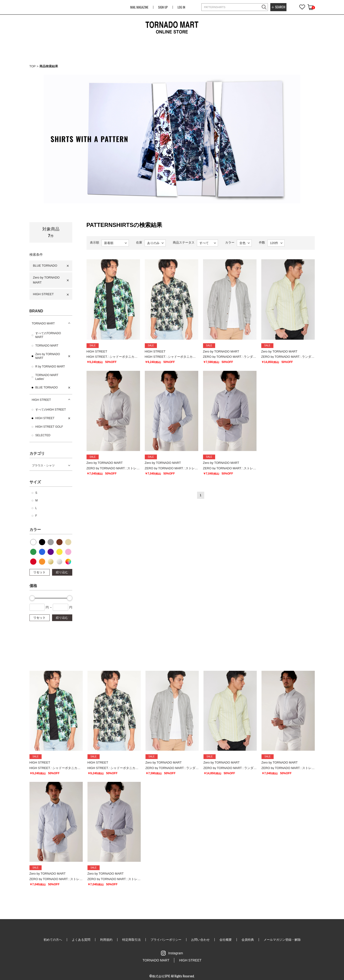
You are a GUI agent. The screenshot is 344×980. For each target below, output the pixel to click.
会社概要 (226, 940)
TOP (33, 66)
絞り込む (62, 572)
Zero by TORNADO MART (46, 280)
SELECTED (43, 435)
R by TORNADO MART (50, 367)
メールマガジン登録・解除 (282, 940)
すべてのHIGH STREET (51, 410)
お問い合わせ (200, 940)
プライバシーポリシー (166, 940)
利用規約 (106, 940)
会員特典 (248, 940)
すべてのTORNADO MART (48, 335)
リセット (39, 572)
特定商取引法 (131, 940)
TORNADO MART (43, 323)
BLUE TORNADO (45, 266)
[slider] (32, 598)
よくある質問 (81, 940)
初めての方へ (53, 940)
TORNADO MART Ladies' (47, 377)
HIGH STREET (43, 294)
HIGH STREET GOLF (49, 427)
